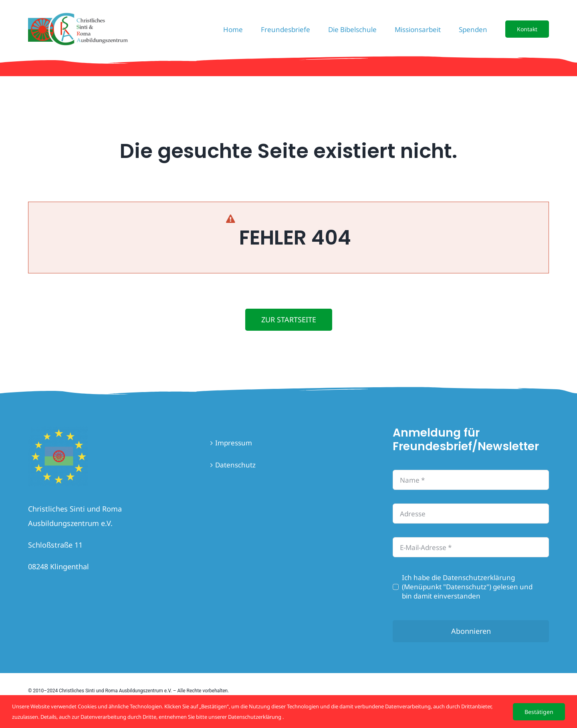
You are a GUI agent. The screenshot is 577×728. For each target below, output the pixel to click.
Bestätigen (539, 712)
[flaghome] (58, 430)
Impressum (234, 443)
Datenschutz (235, 465)
